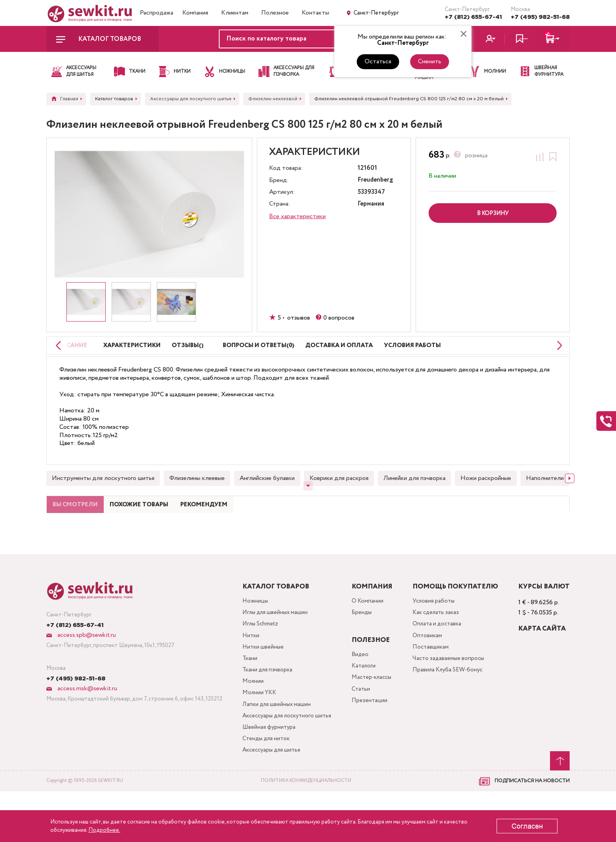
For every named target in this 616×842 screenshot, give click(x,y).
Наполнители (545, 497)
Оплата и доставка (442, 662)
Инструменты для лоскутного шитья (103, 497)
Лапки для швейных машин (276, 750)
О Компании (370, 637)
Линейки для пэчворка (414, 497)
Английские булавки (267, 497)
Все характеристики (297, 216)
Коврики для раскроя (339, 497)
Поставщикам (434, 687)
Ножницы (253, 637)
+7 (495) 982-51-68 (540, 17)
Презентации (372, 740)
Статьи (364, 728)
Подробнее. (104, 830)
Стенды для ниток (265, 788)
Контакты (315, 13)
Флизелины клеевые (197, 497)
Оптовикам (431, 674)
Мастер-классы (376, 715)
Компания (195, 13)
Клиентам (235, 13)
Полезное (275, 13)
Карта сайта (542, 664)
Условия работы (438, 637)
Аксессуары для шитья (271, 800)
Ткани (247, 700)
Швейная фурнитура (268, 775)
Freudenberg (375, 180)
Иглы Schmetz (259, 662)
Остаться (378, 62)
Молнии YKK (258, 737)
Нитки (249, 674)
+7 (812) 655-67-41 (473, 17)
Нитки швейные (261, 687)
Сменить (430, 62)
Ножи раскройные (486, 497)
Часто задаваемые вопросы (453, 700)
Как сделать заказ (440, 649)
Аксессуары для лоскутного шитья (288, 762)
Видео (363, 690)
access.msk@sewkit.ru (86, 723)
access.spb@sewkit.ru (86, 670)
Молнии (251, 725)
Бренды (365, 649)
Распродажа (157, 13)
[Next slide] (570, 498)
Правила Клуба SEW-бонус (453, 712)
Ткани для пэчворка (267, 712)
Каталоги (367, 703)
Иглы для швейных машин (275, 649)
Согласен (527, 826)
